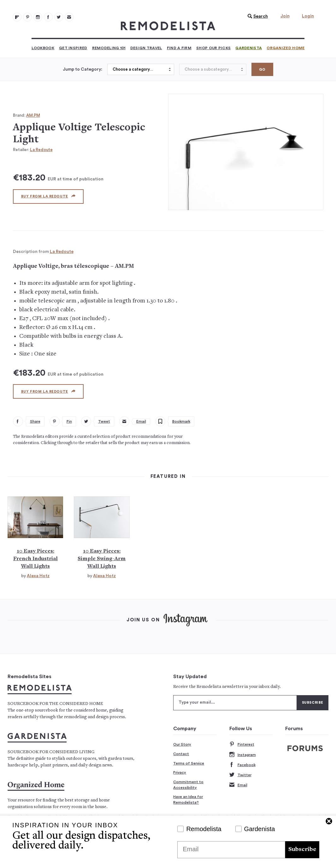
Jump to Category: (83, 69)
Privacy (180, 772)
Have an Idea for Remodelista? (188, 800)
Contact (181, 754)
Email (238, 785)
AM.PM (33, 115)
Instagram (243, 755)
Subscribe (302, 850)
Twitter (240, 775)
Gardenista (249, 48)
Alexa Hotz (38, 576)
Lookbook (43, 48)
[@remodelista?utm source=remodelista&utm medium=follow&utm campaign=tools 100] (17, 17)
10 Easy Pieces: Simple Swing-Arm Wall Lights (102, 559)
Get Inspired (73, 48)
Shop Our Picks (213, 48)
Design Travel (146, 48)
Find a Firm (179, 48)
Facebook (242, 765)
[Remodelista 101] (27, 17)
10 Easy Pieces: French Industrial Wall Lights (35, 559)
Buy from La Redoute (48, 196)
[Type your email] (235, 703)
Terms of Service (189, 763)
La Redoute (41, 150)
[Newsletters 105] (69, 17)
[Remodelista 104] (59, 17)
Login (308, 16)
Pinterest (242, 745)
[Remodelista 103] (48, 17)
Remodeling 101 (109, 48)
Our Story (182, 744)
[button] (256, 16)
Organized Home (286, 48)
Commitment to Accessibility (188, 785)
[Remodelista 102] (38, 17)
